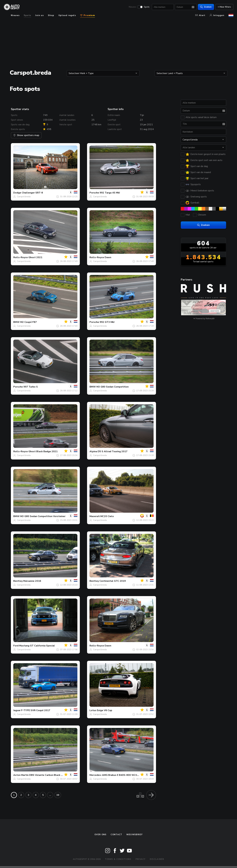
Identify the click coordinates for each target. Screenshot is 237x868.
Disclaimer (157, 859)
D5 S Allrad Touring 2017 (113, 451)
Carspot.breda (24, 197)
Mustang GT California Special (37, 646)
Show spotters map (26, 135)
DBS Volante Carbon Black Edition (49, 775)
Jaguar (17, 710)
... (50, 795)
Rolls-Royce (21, 257)
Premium (88, 15)
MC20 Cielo (107, 516)
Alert (200, 15)
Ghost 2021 (35, 257)
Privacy (141, 859)
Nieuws (132, 7)
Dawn (108, 257)
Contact (116, 835)
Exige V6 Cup (105, 710)
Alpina (93, 451)
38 (58, 795)
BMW (16, 322)
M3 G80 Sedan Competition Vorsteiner (43, 516)
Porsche (94, 193)
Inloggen (217, 15)
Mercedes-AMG (99, 775)
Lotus (93, 710)
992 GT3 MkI (107, 322)
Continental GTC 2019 (113, 581)
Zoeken (206, 7)
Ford (16, 646)
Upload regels (67, 15)
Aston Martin (21, 775)
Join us (39, 15)
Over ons (100, 835)
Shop (51, 15)
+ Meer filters (224, 7)
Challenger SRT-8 (32, 193)
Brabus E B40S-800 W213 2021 (127, 775)
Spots (147, 7)
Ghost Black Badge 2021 (43, 451)
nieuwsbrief (135, 835)
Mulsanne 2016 (32, 581)
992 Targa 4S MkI (110, 193)
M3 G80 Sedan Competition (113, 387)
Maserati (95, 516)
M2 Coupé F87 (28, 322)
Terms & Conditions (118, 859)
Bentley (18, 581)
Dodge (17, 193)
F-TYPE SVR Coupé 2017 (36, 710)
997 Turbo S (31, 387)
